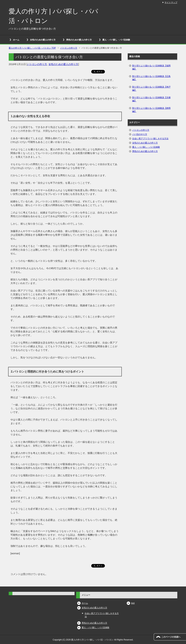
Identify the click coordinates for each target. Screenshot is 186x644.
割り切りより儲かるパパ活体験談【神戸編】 (151, 88)
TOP (32, 48)
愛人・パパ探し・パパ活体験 (116, 40)
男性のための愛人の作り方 (79, 40)
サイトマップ (171, 2)
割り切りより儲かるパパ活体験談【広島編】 (151, 78)
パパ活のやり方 (140, 134)
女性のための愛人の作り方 (43, 40)
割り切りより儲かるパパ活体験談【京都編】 (151, 99)
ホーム (16, 40)
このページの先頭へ (171, 637)
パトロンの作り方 (37, 64)
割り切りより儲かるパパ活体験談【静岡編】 (151, 110)
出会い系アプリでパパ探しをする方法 (150, 139)
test (133, 603)
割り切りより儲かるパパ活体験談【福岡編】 (151, 67)
